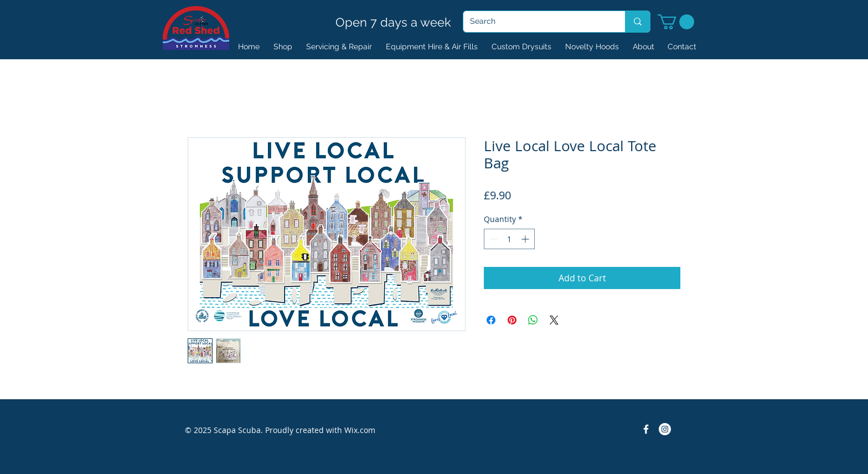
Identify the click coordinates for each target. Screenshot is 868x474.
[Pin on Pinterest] (512, 320)
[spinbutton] (509, 239)
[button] (676, 22)
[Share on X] (554, 320)
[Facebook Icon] (646, 429)
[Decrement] (492, 239)
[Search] (536, 22)
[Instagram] (665, 429)
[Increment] (526, 239)
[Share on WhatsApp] (533, 320)
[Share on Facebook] (491, 320)
